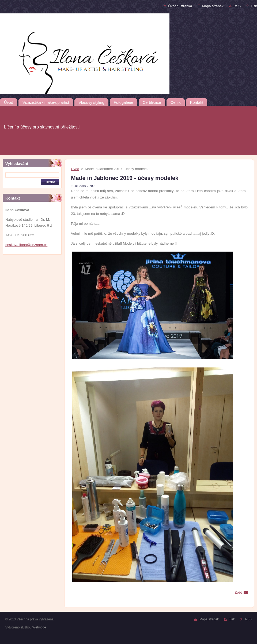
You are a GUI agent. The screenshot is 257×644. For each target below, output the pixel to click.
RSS (237, 6)
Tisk (254, 6)
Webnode (39, 627)
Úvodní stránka (180, 6)
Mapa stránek (213, 6)
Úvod (75, 169)
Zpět (238, 592)
